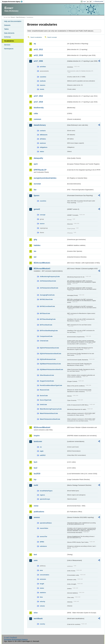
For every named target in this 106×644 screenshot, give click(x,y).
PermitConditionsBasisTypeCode (51, 385)
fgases (37, 195)
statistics (43, 593)
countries (43, 77)
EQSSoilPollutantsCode (48, 359)
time (41, 597)
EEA (13, 2)
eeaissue (43, 143)
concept (42, 215)
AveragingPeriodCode (47, 295)
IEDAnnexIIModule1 (42, 263)
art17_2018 (38, 102)
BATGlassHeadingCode (48, 319)
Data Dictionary (21, 17)
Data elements (9, 33)
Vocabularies (9, 41)
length (42, 584)
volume (42, 606)
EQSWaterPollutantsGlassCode (50, 364)
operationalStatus (46, 523)
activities (43, 67)
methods (43, 81)
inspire (37, 436)
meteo (42, 588)
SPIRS (42, 542)
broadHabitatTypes (46, 491)
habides (37, 245)
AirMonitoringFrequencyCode (50, 277)
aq (35, 44)
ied (35, 257)
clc (41, 447)
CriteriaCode (44, 341)
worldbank (38, 619)
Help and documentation (13, 21)
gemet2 (37, 209)
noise (36, 506)
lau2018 (37, 474)
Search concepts (52, 37)
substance (43, 546)
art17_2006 (38, 61)
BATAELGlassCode (46, 299)
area (41, 570)
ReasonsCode (44, 390)
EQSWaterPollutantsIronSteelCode (51, 369)
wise (36, 613)
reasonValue (44, 528)
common (37, 119)
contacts (43, 131)
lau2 (35, 468)
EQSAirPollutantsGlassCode (49, 348)
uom (36, 560)
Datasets (7, 25)
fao (35, 190)
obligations (44, 147)
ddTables (43, 139)
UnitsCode (43, 405)
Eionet (13, 17)
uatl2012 (43, 455)
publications (39, 512)
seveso (37, 517)
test (35, 555)
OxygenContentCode (47, 381)
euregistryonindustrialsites (45, 178)
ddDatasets (44, 135)
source (42, 224)
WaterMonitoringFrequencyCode (51, 409)
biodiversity (39, 108)
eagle (42, 451)
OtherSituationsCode (47, 375)
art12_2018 (38, 55)
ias (35, 251)
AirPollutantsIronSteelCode (49, 288)
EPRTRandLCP (40, 170)
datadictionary (40, 125)
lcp (35, 479)
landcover (38, 441)
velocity (42, 601)
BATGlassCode (45, 313)
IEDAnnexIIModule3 (42, 269)
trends (42, 89)
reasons (42, 85)
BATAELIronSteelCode (47, 306)
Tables (6, 29)
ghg (35, 239)
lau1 (35, 462)
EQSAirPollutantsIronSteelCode (50, 354)
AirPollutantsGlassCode (48, 281)
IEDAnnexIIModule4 (42, 427)
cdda (36, 113)
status (42, 151)
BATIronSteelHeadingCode (49, 331)
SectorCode (44, 396)
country (42, 624)
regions (42, 495)
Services (7, 45)
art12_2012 (38, 49)
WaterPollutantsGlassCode (49, 413)
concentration (44, 575)
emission (43, 579)
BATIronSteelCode (46, 325)
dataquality (38, 158)
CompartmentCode (46, 336)
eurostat (37, 184)
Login (84, 1)
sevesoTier (43, 537)
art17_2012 (38, 96)
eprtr (36, 164)
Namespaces (9, 49)
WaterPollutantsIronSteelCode (50, 419)
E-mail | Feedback (11, 637)
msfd (36, 485)
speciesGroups (45, 499)
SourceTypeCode (46, 400)
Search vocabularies (36, 37)
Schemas (7, 37)
